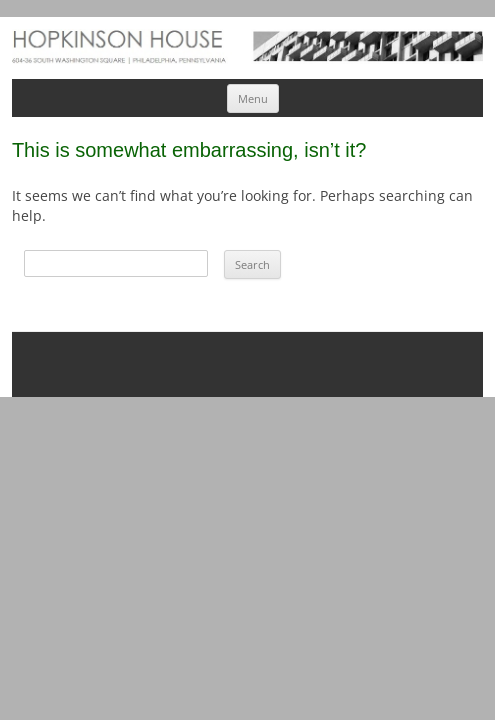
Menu (253, 98)
